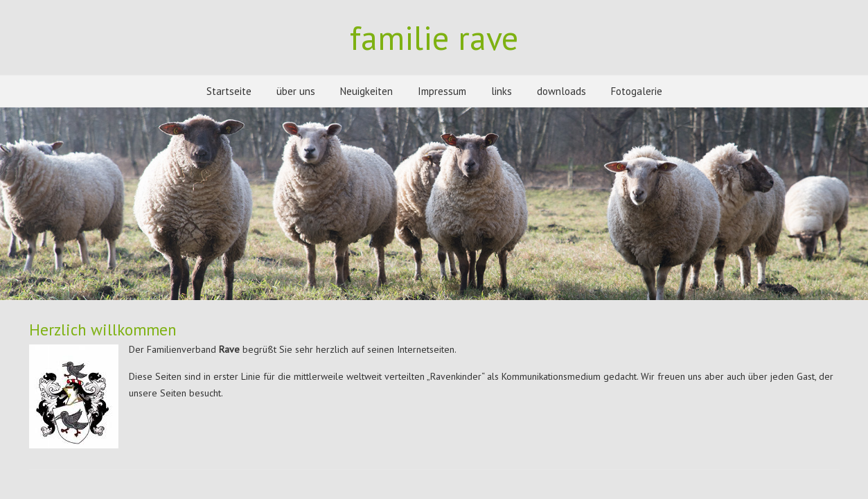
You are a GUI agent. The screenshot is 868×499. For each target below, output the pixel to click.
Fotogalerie (637, 91)
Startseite (229, 91)
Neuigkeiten (366, 91)
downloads (561, 91)
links (502, 91)
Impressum (442, 91)
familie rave (434, 37)
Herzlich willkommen (103, 330)
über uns (296, 91)
